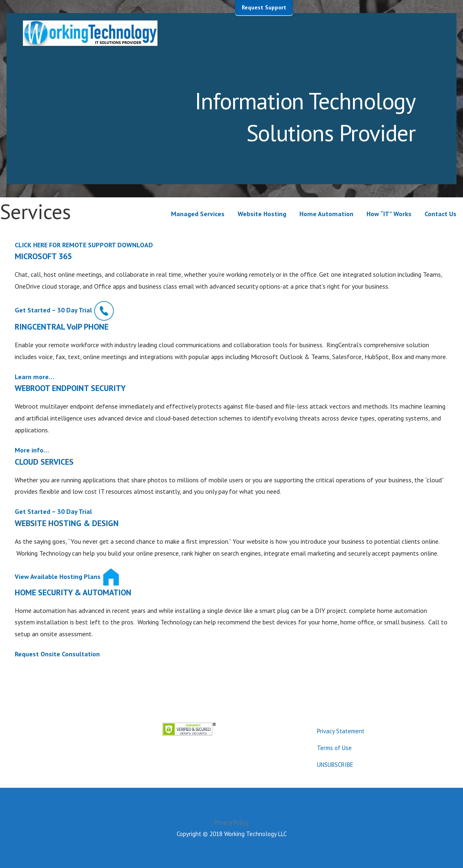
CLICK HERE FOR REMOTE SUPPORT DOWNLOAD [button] (84, 245)
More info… (32, 450)
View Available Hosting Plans (58, 576)
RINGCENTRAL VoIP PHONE (62, 327)
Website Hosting (262, 214)
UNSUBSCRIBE (335, 765)
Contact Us (441, 214)
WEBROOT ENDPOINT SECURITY (70, 388)
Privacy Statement (341, 731)
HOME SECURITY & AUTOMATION (73, 592)
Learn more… (35, 377)
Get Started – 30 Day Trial (53, 310)
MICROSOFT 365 (43, 256)
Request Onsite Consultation (57, 654)
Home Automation (326, 214)
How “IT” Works (389, 214)
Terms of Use (334, 748)
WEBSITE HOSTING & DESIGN (67, 523)
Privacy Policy (231, 822)
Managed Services (198, 214)
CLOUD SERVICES (44, 462)
